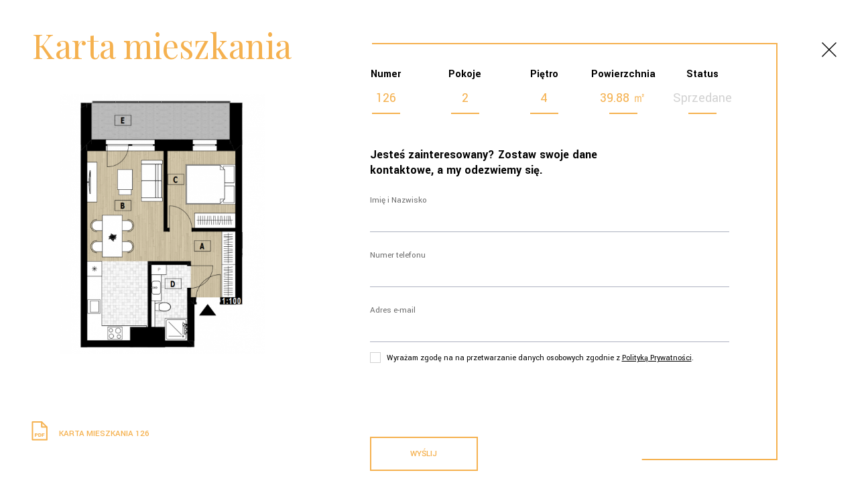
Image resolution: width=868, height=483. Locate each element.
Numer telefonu (398, 255)
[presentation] (472, 397)
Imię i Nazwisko (398, 200)
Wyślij (424, 454)
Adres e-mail (393, 310)
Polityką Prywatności (657, 358)
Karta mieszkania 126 (88, 434)
